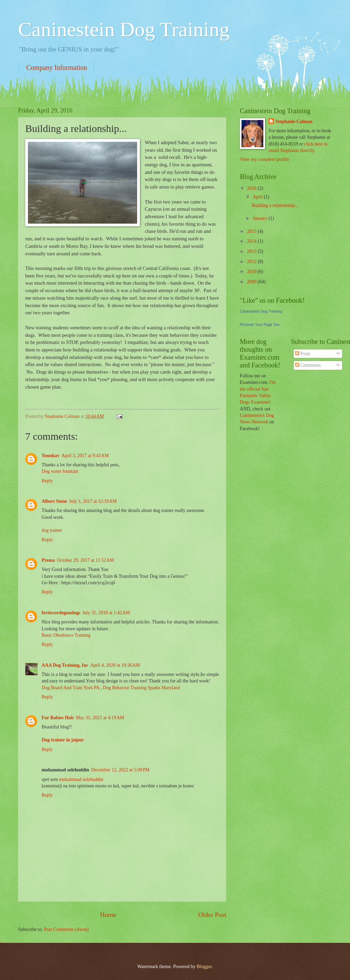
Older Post (212, 915)
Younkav (50, 456)
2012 (252, 262)
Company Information (57, 67)
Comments (308, 365)
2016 (252, 188)
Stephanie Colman (294, 122)
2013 (252, 251)
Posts (303, 354)
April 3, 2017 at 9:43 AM (85, 456)
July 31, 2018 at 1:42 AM (106, 613)
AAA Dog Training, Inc (65, 665)
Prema (48, 560)
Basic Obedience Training (66, 635)
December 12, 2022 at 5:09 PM (120, 770)
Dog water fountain (60, 471)
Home (108, 915)
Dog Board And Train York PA (70, 688)
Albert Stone (54, 501)
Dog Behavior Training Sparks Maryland (141, 688)
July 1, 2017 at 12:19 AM (93, 501)
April (258, 197)
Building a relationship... (275, 205)
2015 (252, 231)
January (261, 218)
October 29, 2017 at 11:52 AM (85, 560)
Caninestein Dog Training (124, 29)
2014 (252, 241)
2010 (252, 272)
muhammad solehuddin (81, 779)
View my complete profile (264, 159)
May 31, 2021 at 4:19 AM (100, 718)
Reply (47, 481)
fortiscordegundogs (61, 613)
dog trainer (52, 530)
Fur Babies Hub (58, 718)
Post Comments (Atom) (66, 929)
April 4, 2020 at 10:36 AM (115, 665)
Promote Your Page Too (260, 325)
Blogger (204, 967)
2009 (252, 282)
